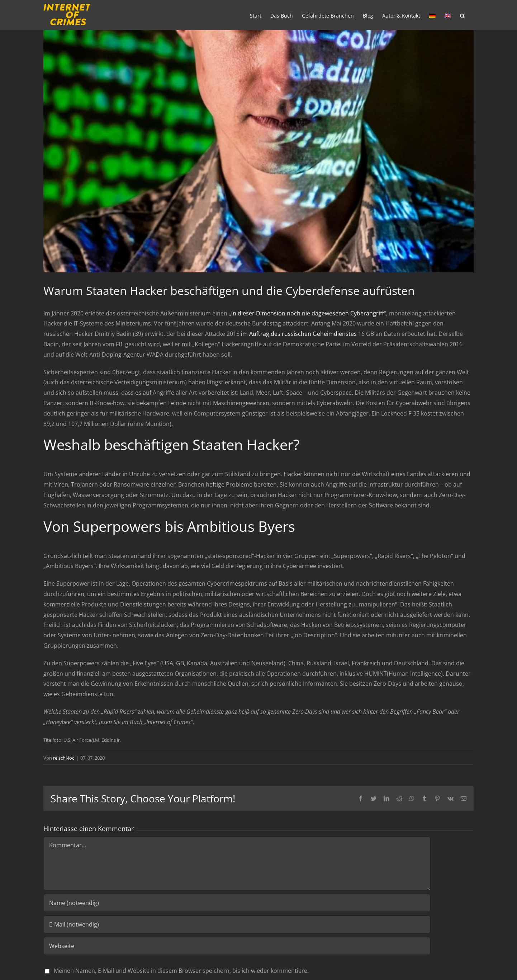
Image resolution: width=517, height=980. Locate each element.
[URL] (237, 946)
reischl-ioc (64, 758)
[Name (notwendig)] (237, 903)
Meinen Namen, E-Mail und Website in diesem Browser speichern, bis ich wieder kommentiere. (181, 971)
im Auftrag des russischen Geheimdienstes (299, 334)
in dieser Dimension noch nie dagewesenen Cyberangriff (308, 313)
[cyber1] (258, 151)
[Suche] (462, 15)
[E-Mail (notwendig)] (237, 924)
